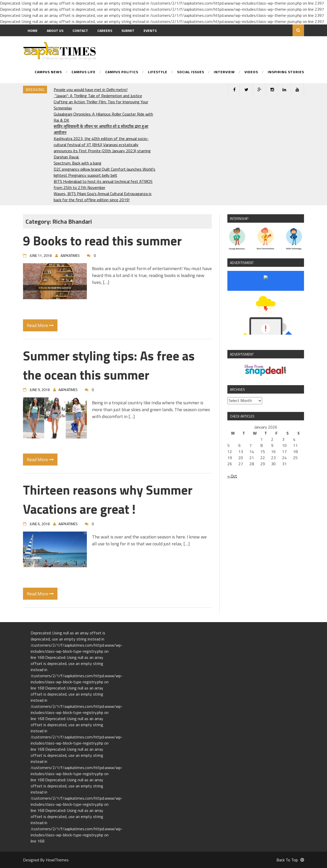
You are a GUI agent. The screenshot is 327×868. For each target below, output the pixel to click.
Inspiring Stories (286, 72)
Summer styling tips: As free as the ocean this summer (109, 365)
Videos (251, 72)
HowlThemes (57, 860)
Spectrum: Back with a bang (78, 163)
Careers (105, 30)
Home (33, 30)
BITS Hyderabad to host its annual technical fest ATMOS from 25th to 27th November (103, 184)
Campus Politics (122, 72)
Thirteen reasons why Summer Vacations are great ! (108, 499)
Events (150, 30)
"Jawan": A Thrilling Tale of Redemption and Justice (98, 96)
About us (55, 30)
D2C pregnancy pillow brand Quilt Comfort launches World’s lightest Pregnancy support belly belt (104, 172)
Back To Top (290, 860)
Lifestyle (158, 72)
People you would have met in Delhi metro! (91, 90)
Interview (224, 72)
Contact (80, 30)
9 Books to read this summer (102, 241)
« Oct (232, 476)
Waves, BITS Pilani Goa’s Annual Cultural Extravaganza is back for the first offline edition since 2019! (103, 197)
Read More (40, 325)
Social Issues (191, 72)
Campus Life (84, 72)
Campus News (48, 72)
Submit (128, 30)
